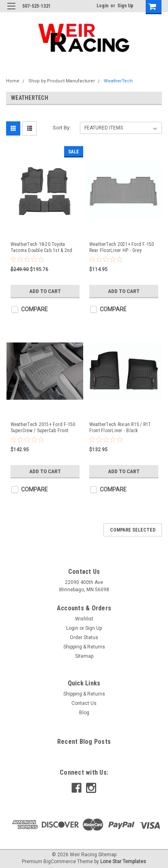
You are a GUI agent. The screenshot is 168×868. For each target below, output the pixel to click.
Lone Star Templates (123, 862)
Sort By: (62, 128)
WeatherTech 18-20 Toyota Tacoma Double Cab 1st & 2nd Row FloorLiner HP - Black (42, 248)
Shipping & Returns (84, 647)
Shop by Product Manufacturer (62, 81)
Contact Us (84, 703)
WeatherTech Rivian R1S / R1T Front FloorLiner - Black (120, 428)
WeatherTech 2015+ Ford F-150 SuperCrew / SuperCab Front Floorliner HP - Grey (43, 428)
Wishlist (84, 619)
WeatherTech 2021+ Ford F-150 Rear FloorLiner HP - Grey (122, 247)
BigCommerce (60, 862)
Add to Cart (45, 291)
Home (13, 81)
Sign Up (125, 6)
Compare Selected (133, 530)
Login (102, 6)
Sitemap (84, 656)
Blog (84, 713)
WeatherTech (118, 81)
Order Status (84, 638)
